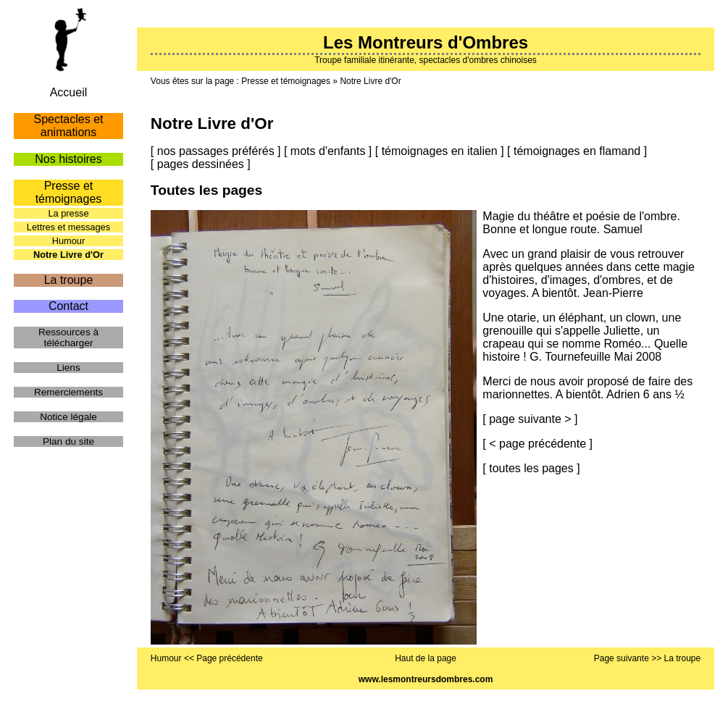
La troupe (69, 280)
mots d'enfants (328, 151)
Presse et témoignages (286, 81)
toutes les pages (531, 468)
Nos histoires (68, 159)
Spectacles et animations (68, 126)
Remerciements (68, 392)
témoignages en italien (440, 151)
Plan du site (68, 441)
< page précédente (537, 444)
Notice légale (68, 417)
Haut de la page (426, 658)
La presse (68, 213)
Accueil (69, 92)
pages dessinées (201, 164)
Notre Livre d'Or (370, 81)
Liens (68, 368)
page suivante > (530, 419)
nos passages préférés (216, 151)
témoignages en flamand (577, 151)
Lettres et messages (68, 227)
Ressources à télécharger (68, 337)
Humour (69, 241)
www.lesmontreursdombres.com (426, 679)
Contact (68, 306)
